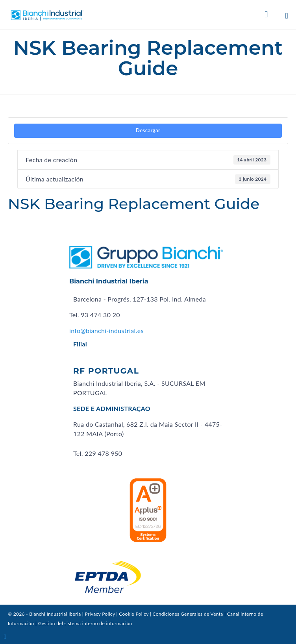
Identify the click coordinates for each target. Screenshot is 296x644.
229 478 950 (103, 453)
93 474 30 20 (100, 315)
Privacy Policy (100, 614)
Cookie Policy (134, 614)
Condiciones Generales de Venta (188, 614)
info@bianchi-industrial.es (106, 330)
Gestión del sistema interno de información (85, 623)
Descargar (148, 130)
